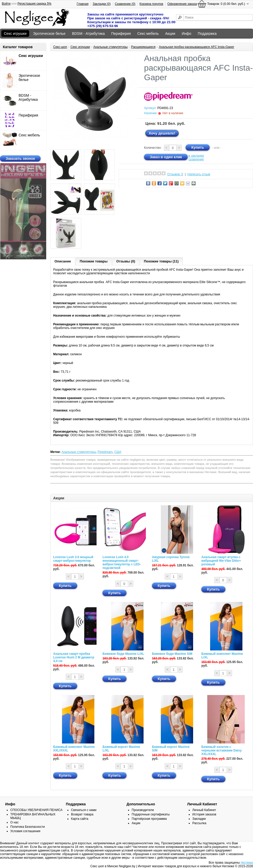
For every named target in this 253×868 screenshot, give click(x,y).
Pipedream (105, 452)
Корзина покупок (151, 4)
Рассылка (199, 823)
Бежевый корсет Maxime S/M (171, 749)
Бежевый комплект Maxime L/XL (222, 656)
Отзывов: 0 (175, 174)
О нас (14, 822)
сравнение (196, 159)
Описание (63, 261)
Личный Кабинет (204, 810)
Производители (143, 810)
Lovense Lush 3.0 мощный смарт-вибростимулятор (73, 559)
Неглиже (247, 863)
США (118, 452)
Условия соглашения (25, 831)
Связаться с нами (84, 810)
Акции (170, 34)
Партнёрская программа (149, 819)
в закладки (196, 156)
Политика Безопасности (27, 827)
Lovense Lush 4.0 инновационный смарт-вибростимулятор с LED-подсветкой (122, 563)
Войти (6, 4)
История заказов (204, 814)
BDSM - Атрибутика (88, 34)
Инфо (187, 34)
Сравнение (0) (125, 4)
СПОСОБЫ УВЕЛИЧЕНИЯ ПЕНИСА (36, 810)
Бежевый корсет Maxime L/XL (121, 749)
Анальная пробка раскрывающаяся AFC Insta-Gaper (197, 47)
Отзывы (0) (126, 261)
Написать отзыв (199, 174)
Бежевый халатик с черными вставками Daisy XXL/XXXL (222, 750)
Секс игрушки (15, 34)
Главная (83, 4)
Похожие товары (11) (161, 261)
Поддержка (207, 34)
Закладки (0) (102, 4)
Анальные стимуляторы (110, 47)
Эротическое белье (49, 34)
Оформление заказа (182, 4)
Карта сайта (80, 819)
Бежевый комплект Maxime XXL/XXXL (74, 749)
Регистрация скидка (34, 4)
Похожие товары (94, 261)
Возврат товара (82, 814)
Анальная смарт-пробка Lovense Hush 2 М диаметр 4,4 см (74, 657)
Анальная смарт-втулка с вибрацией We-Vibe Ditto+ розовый (221, 561)
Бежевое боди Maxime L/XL (123, 654)
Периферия (121, 34)
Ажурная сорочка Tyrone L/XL (171, 559)
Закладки (199, 819)
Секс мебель (148, 34)
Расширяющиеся (143, 47)
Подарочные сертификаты (151, 814)
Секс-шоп (60, 47)
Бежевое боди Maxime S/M (172, 654)
